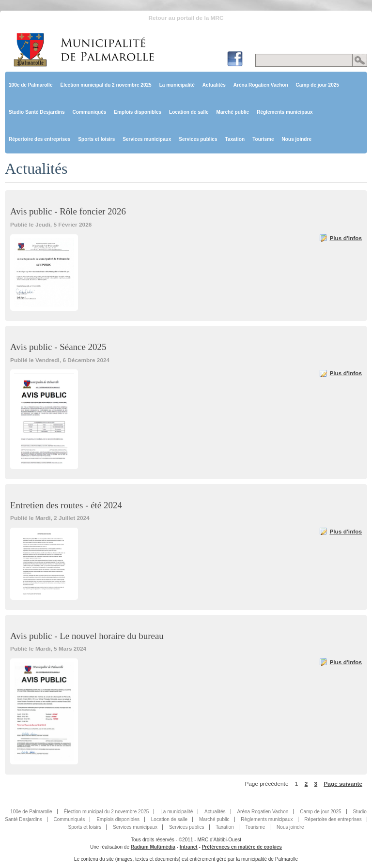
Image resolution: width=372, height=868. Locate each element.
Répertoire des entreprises (39, 139)
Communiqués (90, 112)
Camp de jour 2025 (318, 85)
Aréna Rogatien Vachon (261, 85)
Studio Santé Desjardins (37, 112)
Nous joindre (297, 139)
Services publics (198, 139)
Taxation (235, 139)
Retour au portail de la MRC (186, 18)
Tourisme (263, 139)
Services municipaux (147, 139)
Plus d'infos (346, 238)
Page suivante (343, 784)
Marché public (233, 112)
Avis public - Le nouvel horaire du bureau (87, 636)
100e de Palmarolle (31, 85)
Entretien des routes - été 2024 (66, 505)
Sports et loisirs (96, 139)
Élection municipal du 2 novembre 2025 (106, 85)
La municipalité (177, 85)
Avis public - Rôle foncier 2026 (68, 211)
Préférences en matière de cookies (242, 847)
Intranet (189, 847)
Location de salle (189, 112)
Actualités (214, 85)
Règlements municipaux (285, 112)
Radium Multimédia (153, 847)
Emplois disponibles (138, 112)
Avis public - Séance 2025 (58, 347)
